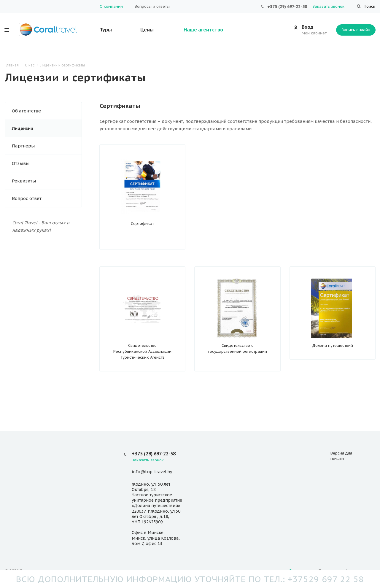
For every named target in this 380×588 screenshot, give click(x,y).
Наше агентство (203, 30)
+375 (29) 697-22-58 (287, 7)
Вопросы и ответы (152, 6)
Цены (147, 30)
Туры (106, 30)
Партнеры (23, 146)
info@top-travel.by (152, 472)
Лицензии (23, 128)
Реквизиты (24, 181)
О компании (111, 6)
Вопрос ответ (27, 198)
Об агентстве (26, 111)
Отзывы (21, 163)
